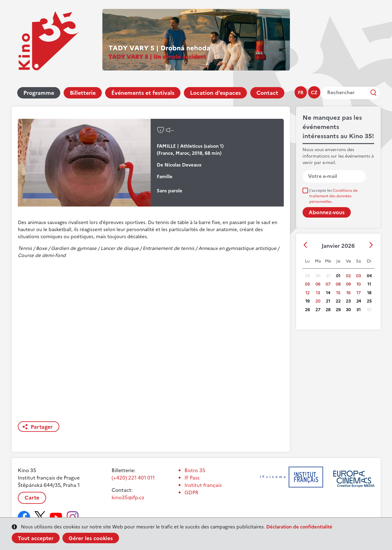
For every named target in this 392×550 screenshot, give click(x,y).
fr (301, 92)
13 (318, 293)
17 (358, 293)
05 (307, 284)
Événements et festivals (143, 93)
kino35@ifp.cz (128, 497)
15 (338, 293)
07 (328, 284)
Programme (39, 93)
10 (358, 284)
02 (348, 276)
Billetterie (83, 93)
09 (348, 284)
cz (314, 92)
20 (318, 301)
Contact (267, 93)
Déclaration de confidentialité (299, 527)
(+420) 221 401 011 (133, 478)
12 (307, 293)
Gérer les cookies (91, 538)
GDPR (191, 492)
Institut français (203, 485)
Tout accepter (36, 538)
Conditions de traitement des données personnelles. (333, 196)
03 (358, 276)
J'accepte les (333, 196)
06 (318, 284)
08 (338, 284)
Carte (32, 498)
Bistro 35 (195, 470)
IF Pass (192, 478)
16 (348, 293)
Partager (42, 427)
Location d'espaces (215, 93)
